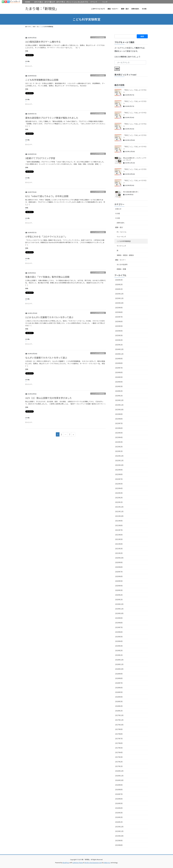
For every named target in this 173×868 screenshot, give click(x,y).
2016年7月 (119, 794)
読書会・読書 (121, 269)
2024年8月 (119, 363)
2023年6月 (119, 428)
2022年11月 (119, 460)
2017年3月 (119, 757)
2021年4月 (119, 544)
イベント (94, 2)
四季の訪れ (121, 223)
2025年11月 (119, 298)
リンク (105, 2)
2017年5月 (119, 748)
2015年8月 (119, 845)
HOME (11, 2)
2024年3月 (119, 386)
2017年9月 (119, 729)
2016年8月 (119, 790)
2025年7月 (119, 317)
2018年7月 (119, 683)
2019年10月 (119, 613)
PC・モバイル (122, 232)
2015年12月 (119, 827)
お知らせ (118, 209)
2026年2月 (119, 284)
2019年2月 (119, 650)
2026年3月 (119, 280)
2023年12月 (119, 400)
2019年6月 (119, 632)
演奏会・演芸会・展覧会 (125, 255)
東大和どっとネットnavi (125, 75)
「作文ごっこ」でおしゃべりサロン (135, 91)
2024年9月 (119, 359)
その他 (118, 213)
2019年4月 (119, 641)
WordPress (66, 863)
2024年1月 (119, 396)
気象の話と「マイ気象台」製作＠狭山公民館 (47, 277)
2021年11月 (119, 511)
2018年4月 (119, 697)
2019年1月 (119, 655)
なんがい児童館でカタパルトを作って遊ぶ (46, 358)
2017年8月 (119, 734)
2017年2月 (119, 762)
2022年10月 (119, 465)
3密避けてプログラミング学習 (40, 158)
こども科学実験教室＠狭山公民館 (42, 80)
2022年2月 (119, 498)
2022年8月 (119, 474)
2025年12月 (119, 294)
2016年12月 (119, 771)
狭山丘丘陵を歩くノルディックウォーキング (135, 159)
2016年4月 (119, 808)
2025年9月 (119, 308)
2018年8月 (119, 678)
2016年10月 (119, 780)
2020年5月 (119, 581)
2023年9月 (119, 414)
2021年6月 (119, 535)
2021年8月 (119, 525)
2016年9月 (119, 785)
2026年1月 (119, 289)
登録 (117, 69)
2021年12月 (119, 507)
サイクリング (121, 246)
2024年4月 (119, 382)
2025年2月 (119, 340)
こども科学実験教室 (98, 37)
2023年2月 (119, 447)
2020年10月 (119, 558)
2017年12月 (119, 715)
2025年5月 (119, 326)
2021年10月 (119, 516)
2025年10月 (119, 303)
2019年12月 (119, 604)
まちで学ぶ (61, 2)
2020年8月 (119, 567)
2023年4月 (119, 437)
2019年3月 (119, 646)
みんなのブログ (83, 4)
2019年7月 (119, 627)
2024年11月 (119, 354)
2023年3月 (119, 442)
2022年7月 (119, 479)
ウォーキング (121, 237)
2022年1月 (119, 502)
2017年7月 (119, 739)
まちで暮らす (50, 2)
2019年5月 (119, 637)
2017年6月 (119, 743)
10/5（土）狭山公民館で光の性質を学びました (48, 398)
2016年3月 (119, 813)
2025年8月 (119, 312)
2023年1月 (119, 451)
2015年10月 (119, 836)
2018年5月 (119, 692)
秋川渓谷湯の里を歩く (131, 192)
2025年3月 (119, 335)
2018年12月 (119, 660)
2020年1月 (119, 600)
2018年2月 (119, 706)
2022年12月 (119, 456)
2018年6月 (119, 688)
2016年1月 (119, 822)
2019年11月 (119, 609)
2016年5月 (119, 803)
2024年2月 (119, 391)
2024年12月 (119, 349)
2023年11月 (119, 405)
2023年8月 (119, 419)
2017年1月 (119, 766)
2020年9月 (119, 562)
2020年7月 (119, 572)
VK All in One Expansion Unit (93, 863)
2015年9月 (119, 840)
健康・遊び (119, 227)
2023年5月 (119, 433)
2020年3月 (119, 590)
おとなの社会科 (122, 264)
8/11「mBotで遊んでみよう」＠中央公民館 (47, 196)
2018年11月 (119, 664)
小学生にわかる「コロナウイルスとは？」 (46, 237)
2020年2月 (119, 595)
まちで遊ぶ (39, 2)
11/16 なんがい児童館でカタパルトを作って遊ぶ (49, 317)
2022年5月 (119, 484)
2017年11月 (119, 720)
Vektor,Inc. (107, 863)
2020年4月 (119, 586)
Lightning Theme (78, 863)
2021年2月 (119, 553)
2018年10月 (119, 669)
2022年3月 (119, 493)
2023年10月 (119, 410)
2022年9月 (119, 470)
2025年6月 (119, 321)
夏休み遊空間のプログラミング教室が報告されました (52, 118)
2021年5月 (119, 539)
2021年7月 (119, 530)
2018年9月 (119, 674)
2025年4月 (119, 331)
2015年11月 (119, 831)
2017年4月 (119, 752)
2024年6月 (119, 372)
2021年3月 (119, 549)
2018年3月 (119, 701)
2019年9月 (119, 618)
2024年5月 (119, 377)
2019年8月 (119, 623)
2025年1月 (119, 345)
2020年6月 (119, 576)
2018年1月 (119, 711)
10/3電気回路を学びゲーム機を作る (43, 42)
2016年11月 (119, 776)
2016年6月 (119, 799)
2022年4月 (119, 488)
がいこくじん (72, 2)
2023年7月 (119, 423)
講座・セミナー (121, 260)
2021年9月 (119, 521)
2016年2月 (119, 817)
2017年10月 (119, 725)
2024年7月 (119, 368)
